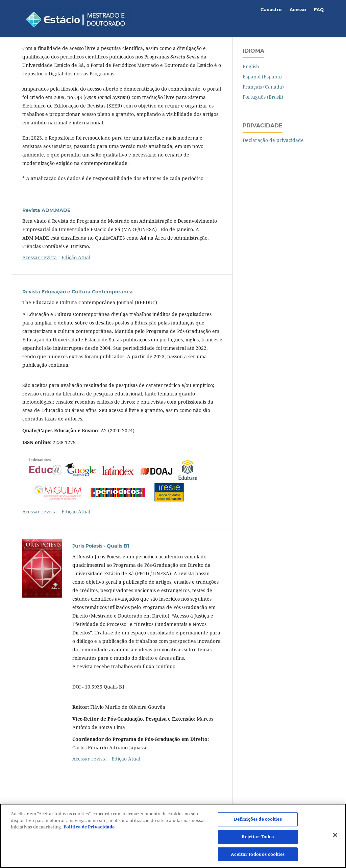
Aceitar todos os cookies (258, 857)
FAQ (319, 9)
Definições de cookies (258, 822)
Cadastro (271, 9)
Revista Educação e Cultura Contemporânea (78, 292)
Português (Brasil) (263, 97)
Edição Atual (76, 257)
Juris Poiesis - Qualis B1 (101, 546)
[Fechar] (335, 838)
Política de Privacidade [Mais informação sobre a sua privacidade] (89, 830)
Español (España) (262, 77)
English (251, 66)
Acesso (298, 9)
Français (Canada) (263, 87)
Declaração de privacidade (273, 140)
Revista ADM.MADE (46, 210)
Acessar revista (40, 257)
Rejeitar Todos (258, 840)
